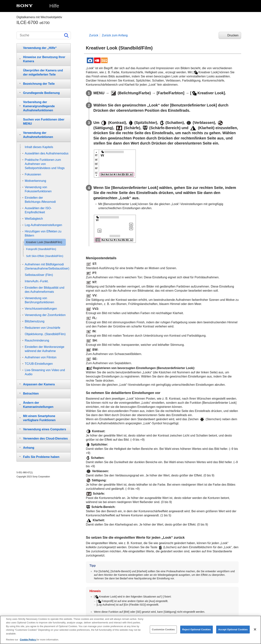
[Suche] (44, 35)
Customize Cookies (163, 633)
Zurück (94, 35)
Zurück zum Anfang (115, 35)
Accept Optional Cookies (233, 633)
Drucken (233, 35)
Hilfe (54, 6)
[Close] (255, 633)
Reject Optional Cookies (197, 633)
